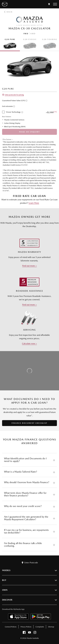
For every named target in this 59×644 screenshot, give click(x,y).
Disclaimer (7, 139)
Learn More (34, 203)
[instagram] (35, 633)
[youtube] (29, 633)
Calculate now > (29, 344)
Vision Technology (13, 112)
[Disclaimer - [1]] (55, 112)
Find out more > (29, 266)
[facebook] (24, 633)
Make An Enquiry (29, 132)
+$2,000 (51, 112)
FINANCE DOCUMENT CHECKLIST (29, 423)
